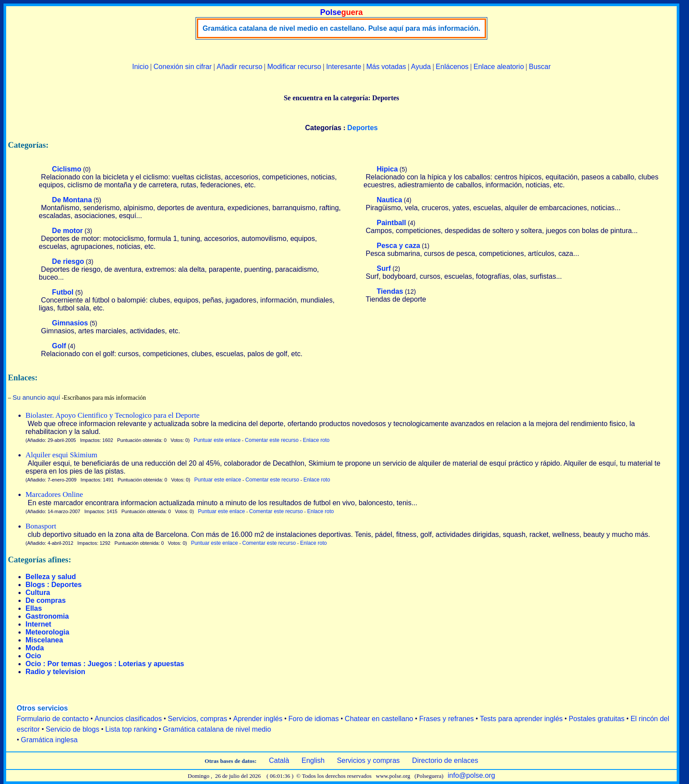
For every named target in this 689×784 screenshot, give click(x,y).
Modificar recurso (294, 67)
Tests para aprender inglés (521, 719)
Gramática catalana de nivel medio (217, 729)
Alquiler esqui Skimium (61, 455)
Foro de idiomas (314, 719)
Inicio (140, 67)
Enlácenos (452, 67)
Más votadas (386, 67)
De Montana (72, 200)
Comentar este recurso (272, 440)
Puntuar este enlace (217, 440)
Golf (59, 346)
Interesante (344, 67)
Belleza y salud (51, 577)
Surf (384, 268)
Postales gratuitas (597, 719)
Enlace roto (316, 440)
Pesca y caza (398, 246)
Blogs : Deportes (54, 585)
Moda (35, 648)
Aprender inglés (258, 719)
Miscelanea (44, 640)
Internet (38, 624)
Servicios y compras (368, 760)
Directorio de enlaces (445, 760)
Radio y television (55, 672)
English (313, 760)
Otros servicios (42, 708)
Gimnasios (70, 323)
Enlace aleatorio (499, 67)
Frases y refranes (446, 719)
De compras (46, 600)
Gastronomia (47, 616)
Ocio (33, 656)
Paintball (391, 223)
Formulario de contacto (53, 719)
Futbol (63, 292)
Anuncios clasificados (128, 719)
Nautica (389, 200)
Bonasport (41, 526)
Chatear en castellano (379, 719)
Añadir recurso (239, 67)
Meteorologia (47, 632)
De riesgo (68, 261)
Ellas (34, 608)
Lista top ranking (131, 729)
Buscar (540, 67)
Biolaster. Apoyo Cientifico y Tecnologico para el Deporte (112, 415)
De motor (67, 231)
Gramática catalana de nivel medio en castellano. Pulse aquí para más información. (341, 28)
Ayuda (421, 67)
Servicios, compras (198, 719)
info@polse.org (471, 775)
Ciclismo (67, 169)
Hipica (387, 169)
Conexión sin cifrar (183, 67)
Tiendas (390, 291)
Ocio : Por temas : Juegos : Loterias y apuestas (105, 664)
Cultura (38, 593)
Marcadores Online (54, 494)
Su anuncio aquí (36, 397)
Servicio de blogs (73, 729)
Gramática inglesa (49, 740)
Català (279, 760)
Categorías (323, 128)
